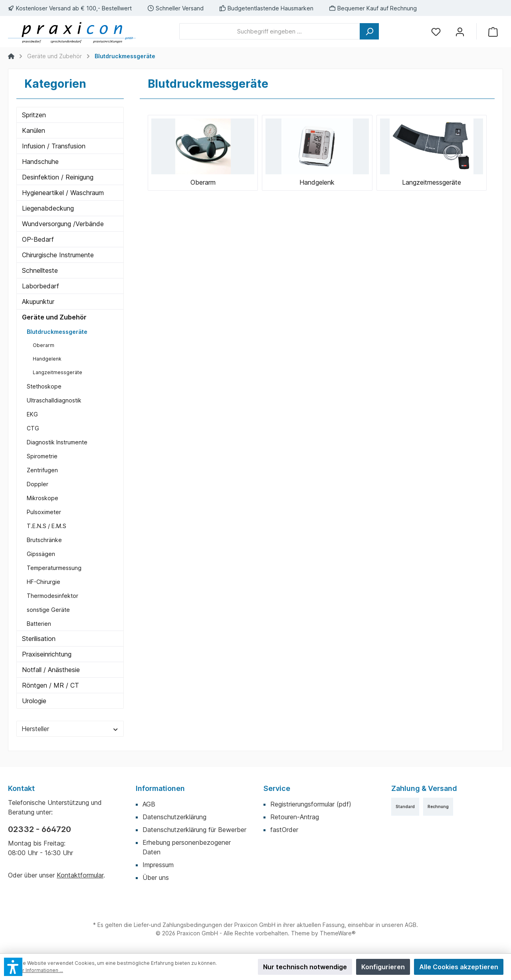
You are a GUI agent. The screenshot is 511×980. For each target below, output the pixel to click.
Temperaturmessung (54, 568)
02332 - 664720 (40, 829)
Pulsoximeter (44, 512)
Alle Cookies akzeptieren (459, 967)
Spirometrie (42, 456)
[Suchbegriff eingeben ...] (270, 31)
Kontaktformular (80, 875)
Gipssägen (41, 554)
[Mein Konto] (460, 31)
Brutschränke (44, 540)
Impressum (158, 865)
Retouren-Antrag (295, 817)
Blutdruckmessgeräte (57, 332)
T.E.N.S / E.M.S (47, 526)
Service (277, 788)
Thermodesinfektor (52, 596)
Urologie (34, 701)
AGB (149, 804)
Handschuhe (40, 162)
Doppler (38, 484)
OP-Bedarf (38, 239)
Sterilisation (39, 639)
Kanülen (34, 130)
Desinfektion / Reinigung (58, 177)
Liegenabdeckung (48, 208)
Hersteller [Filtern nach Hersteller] (70, 729)
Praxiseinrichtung (47, 654)
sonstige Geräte (48, 610)
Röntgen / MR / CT (51, 685)
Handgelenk (47, 359)
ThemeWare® (338, 933)
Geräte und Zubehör (54, 317)
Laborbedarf (41, 286)
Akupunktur (38, 302)
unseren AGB (399, 925)
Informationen (160, 788)
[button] (13, 967)
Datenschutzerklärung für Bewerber (194, 830)
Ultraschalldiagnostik (54, 400)
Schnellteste (40, 270)
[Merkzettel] (436, 31)
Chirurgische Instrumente (58, 255)
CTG (33, 428)
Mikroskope (43, 498)
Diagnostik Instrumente (57, 442)
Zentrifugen (42, 470)
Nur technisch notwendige (305, 967)
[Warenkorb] (493, 31)
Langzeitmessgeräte (57, 372)
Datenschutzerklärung (174, 817)
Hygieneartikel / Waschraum (63, 193)
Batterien (39, 624)
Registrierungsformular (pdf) (311, 804)
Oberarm (44, 345)
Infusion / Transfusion (54, 146)
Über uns (156, 877)
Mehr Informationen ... (38, 970)
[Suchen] (369, 31)
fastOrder (284, 830)
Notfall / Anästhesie (51, 670)
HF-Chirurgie (44, 582)
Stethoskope (44, 386)
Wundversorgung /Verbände (63, 224)
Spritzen (34, 115)
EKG (32, 414)
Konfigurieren (383, 967)
